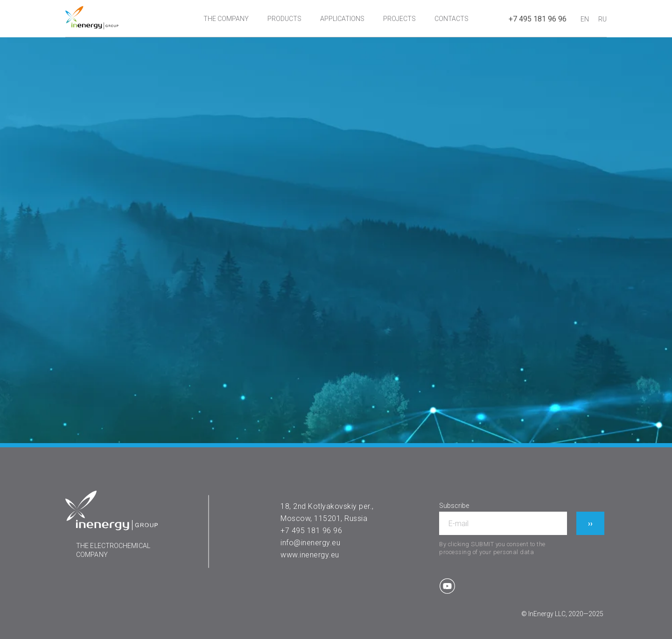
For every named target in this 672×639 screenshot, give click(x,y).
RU (602, 19)
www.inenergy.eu (310, 555)
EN (585, 19)
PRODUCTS (284, 19)
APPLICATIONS (342, 19)
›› (590, 524)
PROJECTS (399, 19)
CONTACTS (451, 19)
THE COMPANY (226, 19)
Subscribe (454, 506)
